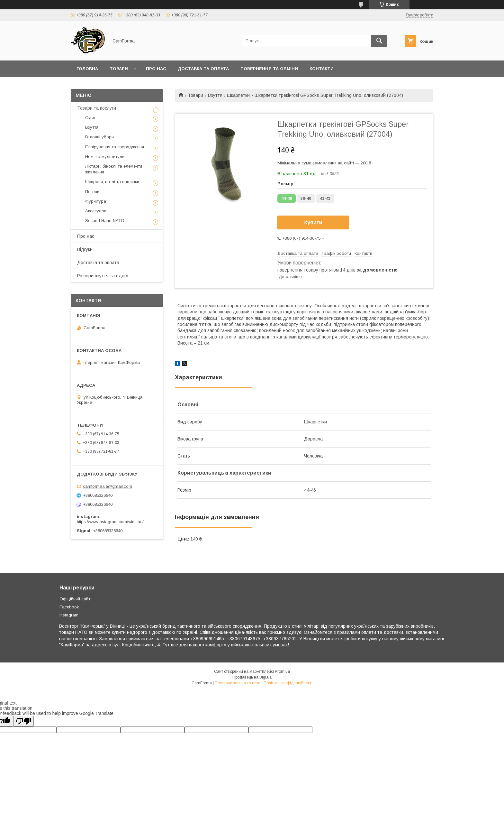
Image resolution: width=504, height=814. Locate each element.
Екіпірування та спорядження (115, 147)
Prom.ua (282, 671)
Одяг (90, 118)
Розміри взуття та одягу (103, 276)
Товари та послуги (97, 108)
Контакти (322, 69)
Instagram (69, 615)
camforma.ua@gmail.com (108, 486)
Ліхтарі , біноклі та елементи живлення (114, 169)
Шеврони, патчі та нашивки (112, 182)
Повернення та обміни (269, 69)
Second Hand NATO (105, 221)
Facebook (69, 607)
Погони (92, 192)
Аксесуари (96, 211)
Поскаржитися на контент (238, 683)
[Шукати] (379, 41)
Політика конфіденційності (288, 683)
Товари (119, 69)
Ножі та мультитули (105, 157)
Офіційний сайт (75, 599)
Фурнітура (96, 201)
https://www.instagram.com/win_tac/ (110, 522)
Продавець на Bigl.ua (252, 677)
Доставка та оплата (203, 69)
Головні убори (99, 137)
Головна (87, 69)
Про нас (156, 69)
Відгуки (85, 249)
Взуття (215, 95)
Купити (313, 222)
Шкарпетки (238, 95)
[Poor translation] (23, 721)
